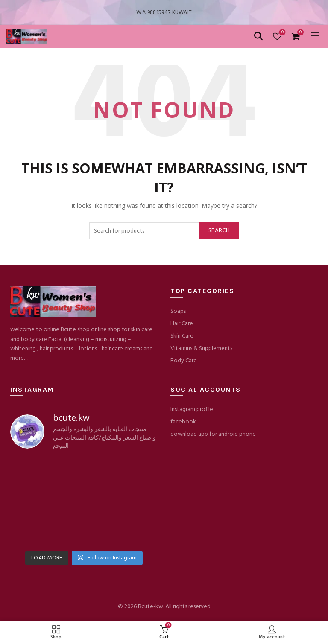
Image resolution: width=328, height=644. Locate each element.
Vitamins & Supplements (201, 348)
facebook (183, 422)
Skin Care (182, 336)
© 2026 (128, 607)
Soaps (178, 311)
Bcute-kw (151, 607)
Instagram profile (192, 409)
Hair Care (182, 324)
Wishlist (282, 33)
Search (219, 231)
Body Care (184, 361)
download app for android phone (213, 434)
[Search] (258, 36)
